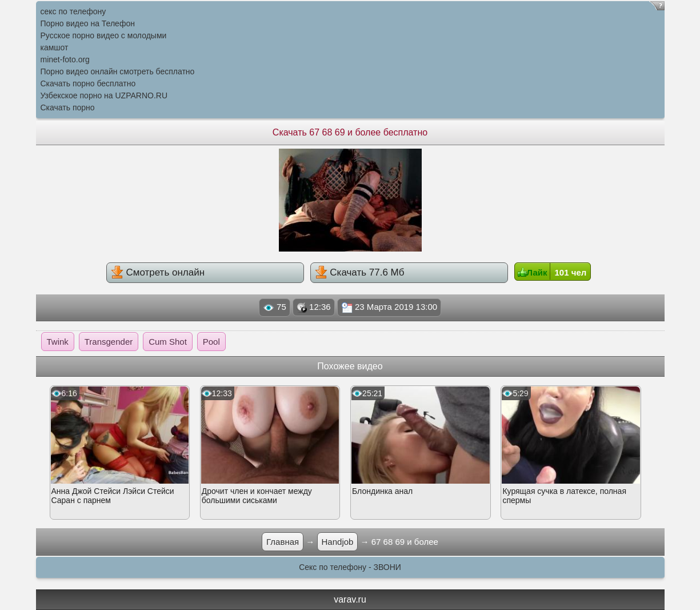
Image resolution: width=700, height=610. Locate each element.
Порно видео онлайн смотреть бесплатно (118, 71)
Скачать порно (68, 107)
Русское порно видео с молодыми (104, 35)
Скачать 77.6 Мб (360, 272)
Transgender (109, 342)
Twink (58, 342)
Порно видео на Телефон (88, 23)
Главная (283, 542)
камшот (55, 47)
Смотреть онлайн (158, 272)
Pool (211, 342)
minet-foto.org (65, 59)
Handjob (338, 542)
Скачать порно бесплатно (88, 83)
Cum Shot (168, 342)
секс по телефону (73, 11)
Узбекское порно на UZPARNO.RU (104, 95)
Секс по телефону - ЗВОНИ (350, 567)
